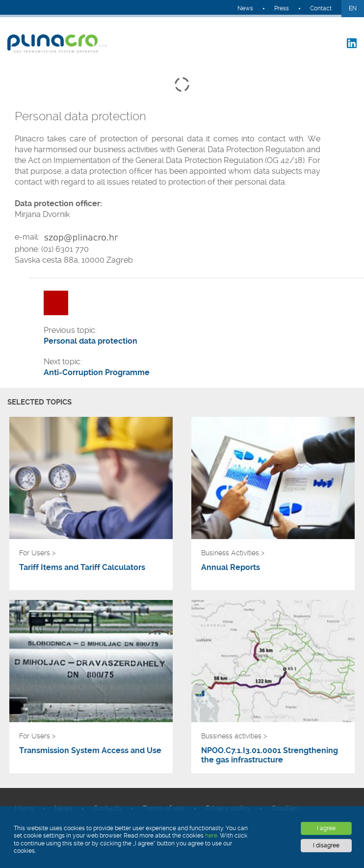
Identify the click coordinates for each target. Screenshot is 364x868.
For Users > (37, 553)
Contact (321, 8)
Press (282, 8)
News (245, 8)
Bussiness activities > (234, 736)
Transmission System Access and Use (90, 750)
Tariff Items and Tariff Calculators (82, 567)
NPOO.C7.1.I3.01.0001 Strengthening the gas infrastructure (270, 755)
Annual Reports (231, 567)
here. (212, 836)
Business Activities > (233, 553)
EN (353, 8)
